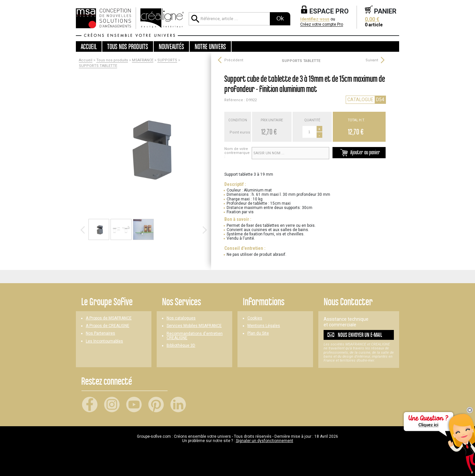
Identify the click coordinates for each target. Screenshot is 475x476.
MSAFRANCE (143, 60)
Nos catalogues (181, 318)
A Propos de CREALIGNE (108, 326)
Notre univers (210, 46)
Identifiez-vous (315, 19)
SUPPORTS (167, 60)
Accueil (89, 46)
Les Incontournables (104, 341)
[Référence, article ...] (229, 19)
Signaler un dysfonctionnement (265, 441)
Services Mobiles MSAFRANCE (194, 326)
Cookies (255, 318)
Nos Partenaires (100, 333)
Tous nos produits (112, 60)
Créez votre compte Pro (322, 25)
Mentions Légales (264, 326)
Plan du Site (258, 333)
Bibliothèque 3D (181, 346)
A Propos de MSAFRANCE (109, 318)
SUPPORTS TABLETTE (98, 66)
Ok (280, 18)
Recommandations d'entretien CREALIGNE (195, 336)
